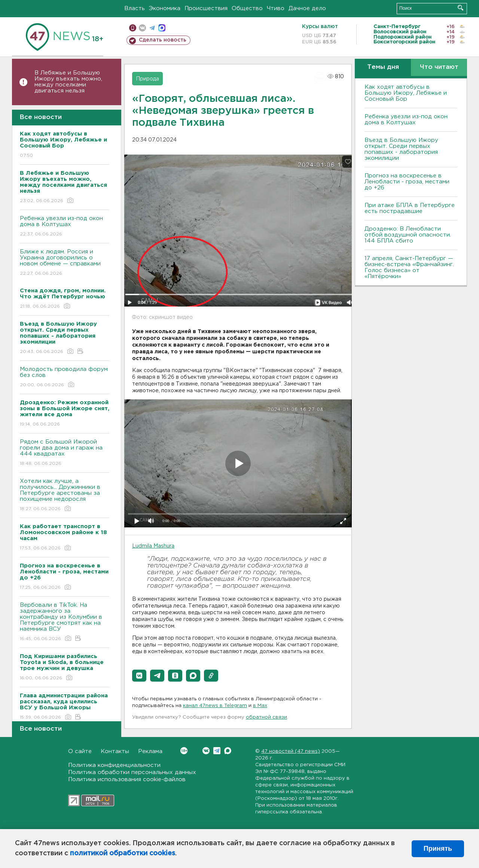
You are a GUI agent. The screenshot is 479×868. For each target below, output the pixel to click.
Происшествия (206, 8)
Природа (147, 79)
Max (228, 751)
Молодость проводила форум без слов (65, 377)
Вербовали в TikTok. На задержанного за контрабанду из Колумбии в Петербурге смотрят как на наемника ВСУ (65, 622)
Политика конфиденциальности (114, 765)
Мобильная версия (133, 28)
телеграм (152, 28)
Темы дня (383, 67)
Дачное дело (307, 8)
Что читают (439, 67)
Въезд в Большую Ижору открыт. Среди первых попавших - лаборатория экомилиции (401, 149)
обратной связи (266, 717)
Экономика (165, 8)
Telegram (217, 751)
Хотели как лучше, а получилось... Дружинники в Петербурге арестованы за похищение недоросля (65, 495)
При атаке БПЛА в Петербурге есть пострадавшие (410, 208)
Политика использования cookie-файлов (127, 779)
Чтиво (276, 8)
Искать (460, 8)
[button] (139, 676)
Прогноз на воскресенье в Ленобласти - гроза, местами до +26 (407, 182)
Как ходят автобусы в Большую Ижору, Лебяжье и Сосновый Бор (406, 93)
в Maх (260, 706)
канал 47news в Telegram (215, 706)
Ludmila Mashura (153, 546)
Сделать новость (163, 40)
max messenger (162, 28)
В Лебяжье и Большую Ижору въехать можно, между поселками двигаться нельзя (68, 82)
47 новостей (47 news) (291, 751)
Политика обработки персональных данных (132, 772)
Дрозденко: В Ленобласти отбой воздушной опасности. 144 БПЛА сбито (408, 235)
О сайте (80, 751)
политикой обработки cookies (123, 853)
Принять (438, 849)
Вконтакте (184, 751)
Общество (247, 8)
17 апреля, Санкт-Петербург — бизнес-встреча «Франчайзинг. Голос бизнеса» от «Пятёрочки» (409, 267)
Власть (135, 8)
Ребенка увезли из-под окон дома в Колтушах (65, 227)
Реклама (150, 751)
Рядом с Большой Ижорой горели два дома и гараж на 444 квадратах (65, 453)
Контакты (115, 751)
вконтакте (142, 28)
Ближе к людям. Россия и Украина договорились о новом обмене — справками (65, 263)
